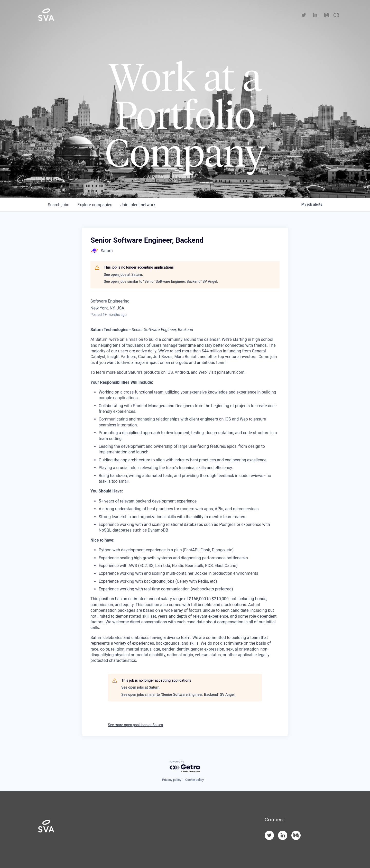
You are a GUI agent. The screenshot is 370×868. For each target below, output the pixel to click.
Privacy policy (172, 780)
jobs (58, 205)
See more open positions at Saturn (135, 725)
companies (95, 205)
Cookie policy (195, 780)
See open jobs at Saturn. (123, 275)
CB (336, 15)
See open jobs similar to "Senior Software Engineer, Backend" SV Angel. (161, 281)
